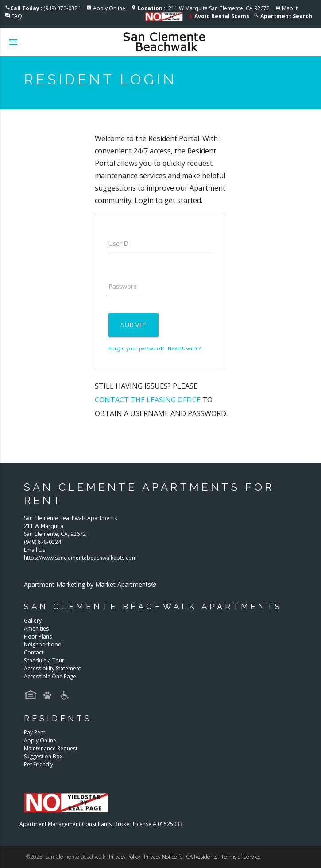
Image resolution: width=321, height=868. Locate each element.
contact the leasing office (148, 400)
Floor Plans (38, 637)
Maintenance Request (51, 748)
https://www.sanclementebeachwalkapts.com (80, 558)
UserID (118, 243)
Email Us (35, 550)
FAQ (17, 16)
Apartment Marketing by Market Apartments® (90, 584)
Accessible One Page (50, 676)
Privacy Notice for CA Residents (181, 857)
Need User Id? (184, 348)
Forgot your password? (136, 348)
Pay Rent (35, 732)
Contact (34, 652)
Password (123, 286)
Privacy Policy (125, 857)
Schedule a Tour (44, 660)
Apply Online (109, 8)
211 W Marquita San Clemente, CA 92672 (204, 8)
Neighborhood (43, 644)
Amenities (36, 629)
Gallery (33, 621)
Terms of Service (241, 857)
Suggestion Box (43, 756)
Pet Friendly (39, 764)
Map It (290, 8)
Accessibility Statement (52, 668)
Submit (133, 325)
